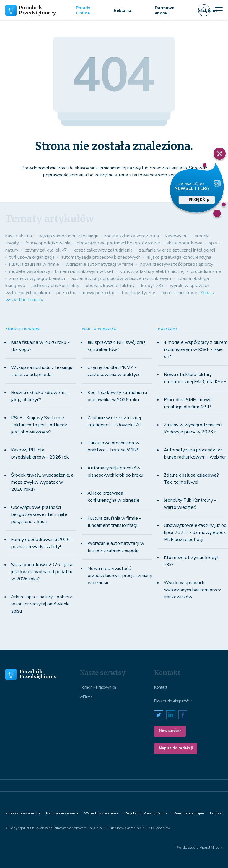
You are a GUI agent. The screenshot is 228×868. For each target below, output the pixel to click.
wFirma (86, 697)
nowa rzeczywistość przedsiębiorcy (177, 264)
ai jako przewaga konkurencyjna (179, 257)
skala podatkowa (184, 243)
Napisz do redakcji (176, 748)
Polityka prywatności (23, 813)
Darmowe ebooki (165, 10)
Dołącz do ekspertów (173, 701)
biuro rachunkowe (179, 293)
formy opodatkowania (48, 243)
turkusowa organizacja (32, 257)
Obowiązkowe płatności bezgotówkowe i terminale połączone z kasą (39, 514)
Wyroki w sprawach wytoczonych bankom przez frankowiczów (192, 590)
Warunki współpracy (101, 813)
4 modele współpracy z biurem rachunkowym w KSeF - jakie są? (196, 349)
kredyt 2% (152, 286)
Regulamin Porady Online (146, 813)
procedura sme (206, 271)
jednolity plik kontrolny (55, 286)
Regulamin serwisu (62, 813)
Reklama (122, 10)
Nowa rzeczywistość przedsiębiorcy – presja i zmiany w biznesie (120, 576)
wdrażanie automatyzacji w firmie (100, 264)
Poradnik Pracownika (98, 687)
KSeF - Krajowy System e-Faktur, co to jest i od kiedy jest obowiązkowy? (39, 425)
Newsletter (170, 731)
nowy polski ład (99, 293)
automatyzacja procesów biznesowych (101, 257)
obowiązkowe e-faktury (110, 286)
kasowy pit (177, 236)
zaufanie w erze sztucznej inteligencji (177, 250)
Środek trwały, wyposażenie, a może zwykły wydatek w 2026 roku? (42, 482)
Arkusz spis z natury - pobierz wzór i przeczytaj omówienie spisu (41, 604)
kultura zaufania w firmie (34, 264)
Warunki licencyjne (189, 813)
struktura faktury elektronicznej (152, 271)
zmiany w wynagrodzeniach (37, 278)
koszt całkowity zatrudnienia (103, 250)
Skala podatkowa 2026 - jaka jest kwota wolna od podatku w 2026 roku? (42, 572)
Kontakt (161, 687)
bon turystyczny (139, 293)
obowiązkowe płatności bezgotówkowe (118, 243)
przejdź (199, 200)
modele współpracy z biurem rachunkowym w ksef (61, 271)
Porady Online (83, 10)
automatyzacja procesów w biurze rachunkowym (121, 278)
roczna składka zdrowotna (132, 236)
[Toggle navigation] (219, 10)
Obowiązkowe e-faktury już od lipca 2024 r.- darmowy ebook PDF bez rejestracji (195, 532)
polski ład (66, 293)
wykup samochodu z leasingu (68, 236)
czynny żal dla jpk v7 (46, 250)
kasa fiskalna (19, 236)
